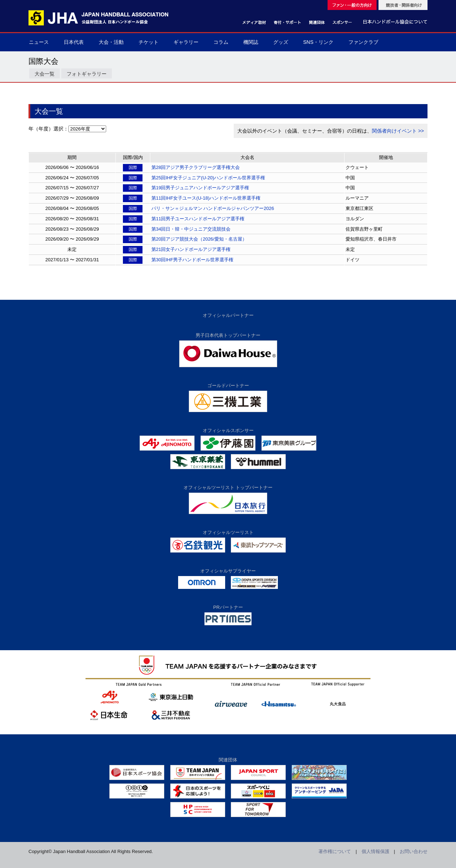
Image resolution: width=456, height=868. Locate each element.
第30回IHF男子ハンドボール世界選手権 (192, 260)
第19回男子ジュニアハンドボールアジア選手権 (200, 188)
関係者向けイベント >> (398, 131)
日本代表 (74, 42)
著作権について (335, 851)
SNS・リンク (318, 42)
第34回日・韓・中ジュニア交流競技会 (191, 229)
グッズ (281, 42)
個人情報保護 (375, 851)
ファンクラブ (363, 42)
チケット (149, 42)
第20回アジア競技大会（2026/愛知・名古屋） (199, 239)
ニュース (39, 42)
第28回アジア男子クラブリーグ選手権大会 (196, 167)
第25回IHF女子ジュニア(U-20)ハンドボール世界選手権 (208, 178)
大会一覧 (45, 74)
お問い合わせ (414, 851)
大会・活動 (111, 42)
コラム (221, 42)
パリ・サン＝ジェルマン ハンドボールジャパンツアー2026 (213, 208)
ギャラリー (186, 42)
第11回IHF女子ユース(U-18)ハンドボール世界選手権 (206, 198)
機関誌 (251, 42)
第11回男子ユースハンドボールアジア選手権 (198, 219)
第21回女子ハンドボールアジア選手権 (191, 249)
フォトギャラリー (87, 74)
